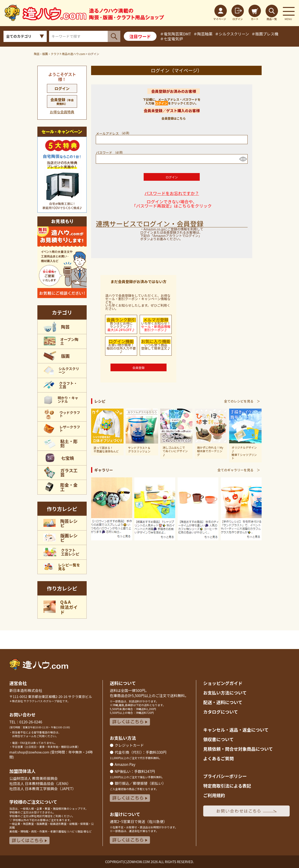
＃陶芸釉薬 (203, 34)
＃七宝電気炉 (172, 39)
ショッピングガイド (223, 683)
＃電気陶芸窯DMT (176, 34)
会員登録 (62, 101)
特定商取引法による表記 (227, 786)
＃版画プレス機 (265, 34)
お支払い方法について (225, 693)
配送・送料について (223, 702)
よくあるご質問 (219, 758)
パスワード (110, 153)
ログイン (62, 88)
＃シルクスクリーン (232, 34)
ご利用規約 (214, 795)
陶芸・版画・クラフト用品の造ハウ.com (60, 54)
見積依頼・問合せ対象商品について (238, 749)
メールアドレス (114, 133)
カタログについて (221, 712)
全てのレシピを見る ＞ (242, 401)
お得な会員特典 (62, 112)
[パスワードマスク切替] (243, 159)
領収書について (218, 739)
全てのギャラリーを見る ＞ (239, 470)
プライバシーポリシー (225, 776)
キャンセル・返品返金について (236, 730)
